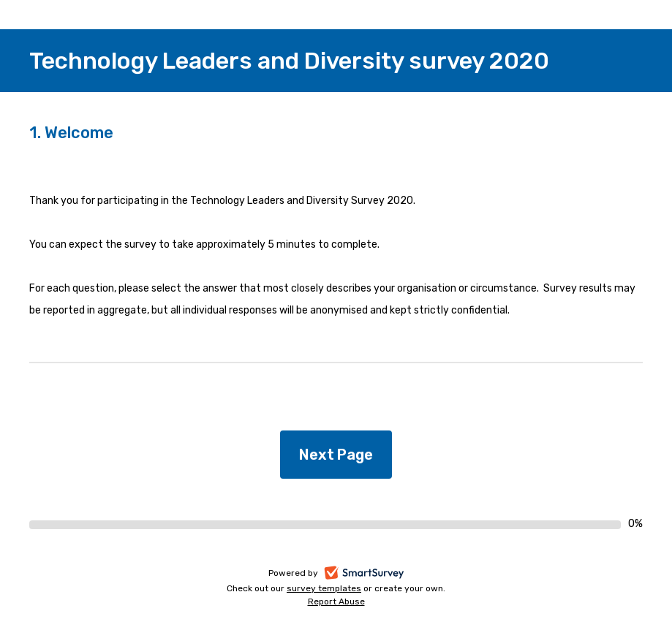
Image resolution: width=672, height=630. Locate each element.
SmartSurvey (381, 574)
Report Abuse (336, 601)
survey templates (324, 588)
